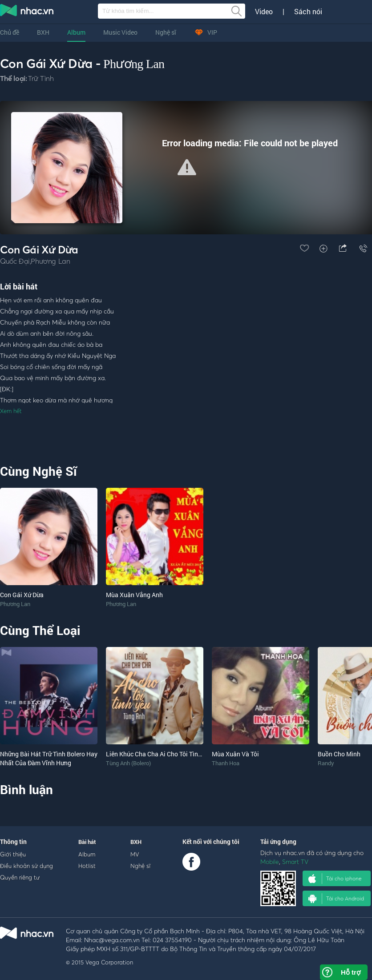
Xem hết (11, 411)
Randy (326, 763)
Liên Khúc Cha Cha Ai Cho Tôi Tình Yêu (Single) (172, 754)
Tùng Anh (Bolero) (128, 763)
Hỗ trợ (351, 972)
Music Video (120, 32)
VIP (206, 32)
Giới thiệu (13, 854)
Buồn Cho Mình (339, 754)
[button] (187, 167)
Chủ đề (10, 32)
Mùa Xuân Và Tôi (235, 754)
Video (264, 12)
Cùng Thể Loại (40, 630)
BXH (43, 32)
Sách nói (308, 12)
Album (76, 32)
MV (135, 854)
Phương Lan (134, 64)
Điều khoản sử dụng (26, 866)
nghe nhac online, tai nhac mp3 (27, 12)
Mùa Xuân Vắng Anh (134, 595)
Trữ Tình (41, 78)
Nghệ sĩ (166, 32)
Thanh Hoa (226, 763)
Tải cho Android (336, 899)
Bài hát (87, 842)
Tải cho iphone (335, 879)
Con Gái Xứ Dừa (22, 595)
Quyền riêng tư (20, 877)
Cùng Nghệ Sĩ (38, 471)
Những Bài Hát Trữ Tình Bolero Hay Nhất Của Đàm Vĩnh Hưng (49, 758)
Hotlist (87, 866)
